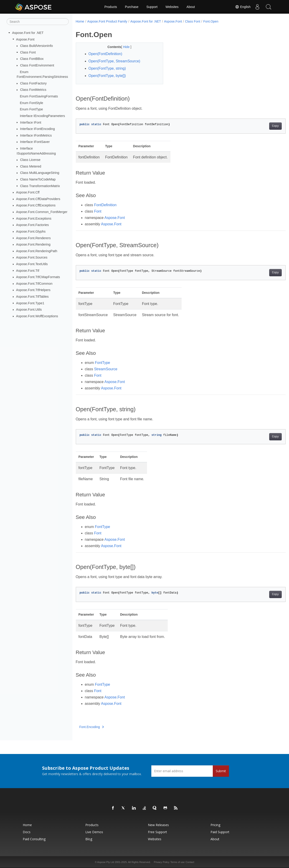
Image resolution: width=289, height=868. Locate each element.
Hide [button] (124, 47)
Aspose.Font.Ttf (28, 270)
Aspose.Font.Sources (32, 257)
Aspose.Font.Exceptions (34, 218)
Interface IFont (31, 122)
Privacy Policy (162, 862)
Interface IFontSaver (35, 142)
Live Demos (94, 832)
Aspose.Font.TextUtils (32, 264)
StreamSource (106, 369)
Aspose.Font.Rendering (33, 244)
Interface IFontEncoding (37, 129)
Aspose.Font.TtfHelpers (33, 290)
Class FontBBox (32, 59)
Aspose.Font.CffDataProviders (38, 199)
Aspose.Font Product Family (107, 21)
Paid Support (220, 832)
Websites (172, 7)
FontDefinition (105, 205)
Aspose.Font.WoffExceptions (37, 316)
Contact (190, 862)
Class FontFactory (33, 83)
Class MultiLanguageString (40, 173)
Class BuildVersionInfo (36, 46)
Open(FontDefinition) (105, 54)
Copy (261, 126)
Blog (89, 839)
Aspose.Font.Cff (28, 192)
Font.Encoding (92, 727)
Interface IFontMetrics (36, 135)
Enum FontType (31, 109)
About (191, 7)
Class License (30, 160)
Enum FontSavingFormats (39, 96)
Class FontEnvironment (37, 65)
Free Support (157, 832)
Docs (27, 832)
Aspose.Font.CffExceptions (36, 205)
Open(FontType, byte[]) (107, 76)
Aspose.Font (25, 39)
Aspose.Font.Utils (29, 310)
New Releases (158, 825)
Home (80, 21)
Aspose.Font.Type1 (30, 303)
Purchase (132, 7)
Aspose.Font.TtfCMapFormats (38, 277)
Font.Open (211, 21)
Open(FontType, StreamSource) (114, 61)
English (243, 7)
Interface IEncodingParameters (42, 116)
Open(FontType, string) (107, 68)
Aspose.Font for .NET (28, 33)
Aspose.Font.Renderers (33, 238)
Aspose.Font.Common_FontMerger (42, 212)
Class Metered (31, 166)
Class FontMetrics (33, 90)
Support (152, 7)
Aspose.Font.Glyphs (31, 231)
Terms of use (177, 862)
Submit (221, 771)
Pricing (215, 825)
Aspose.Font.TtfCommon (34, 284)
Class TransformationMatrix (40, 186)
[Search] (38, 22)
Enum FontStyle (31, 103)
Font (98, 211)
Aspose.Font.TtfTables (32, 297)
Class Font (28, 52)
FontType (103, 363)
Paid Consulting (34, 839)
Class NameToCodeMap (38, 179)
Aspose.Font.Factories (33, 225)
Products (111, 7)
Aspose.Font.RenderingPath (37, 251)
